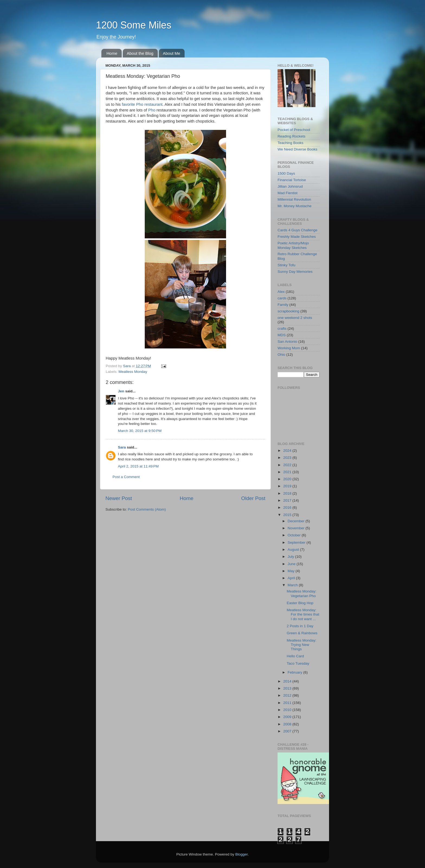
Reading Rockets (292, 136)
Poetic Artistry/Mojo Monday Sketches (293, 245)
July (291, 557)
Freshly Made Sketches (297, 237)
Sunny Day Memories (295, 272)
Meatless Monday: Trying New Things (302, 645)
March (293, 585)
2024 (288, 451)
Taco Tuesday (298, 663)
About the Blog (140, 53)
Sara (122, 447)
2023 (288, 458)
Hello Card (295, 656)
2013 (288, 688)
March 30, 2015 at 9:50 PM (140, 431)
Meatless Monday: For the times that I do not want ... (303, 614)
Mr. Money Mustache (294, 206)
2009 (288, 717)
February (295, 672)
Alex (281, 292)
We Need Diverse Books (297, 149)
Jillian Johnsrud (290, 186)
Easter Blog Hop (300, 603)
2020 (288, 479)
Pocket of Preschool (294, 130)
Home (112, 53)
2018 (288, 493)
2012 (288, 695)
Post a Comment (126, 477)
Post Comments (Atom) (147, 509)
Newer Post (119, 498)
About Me (172, 53)
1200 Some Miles (134, 25)
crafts (282, 329)
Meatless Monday (133, 372)
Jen (121, 391)
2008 (288, 724)
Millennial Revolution (294, 199)
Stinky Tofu (286, 265)
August (294, 550)
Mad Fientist (288, 193)
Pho (152, 110)
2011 (288, 703)
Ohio (281, 355)
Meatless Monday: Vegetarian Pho (302, 593)
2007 (288, 731)
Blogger (242, 854)
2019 (288, 486)
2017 (288, 500)
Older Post (253, 498)
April (292, 578)
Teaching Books (290, 143)
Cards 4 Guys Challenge (297, 230)
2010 (288, 710)
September (297, 542)
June (292, 564)
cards (282, 298)
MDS (282, 335)
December (297, 521)
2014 (288, 681)
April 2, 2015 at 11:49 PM (138, 466)
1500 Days (286, 173)
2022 (288, 465)
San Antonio (287, 342)
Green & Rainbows (302, 633)
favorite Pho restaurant (142, 104)
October (295, 535)
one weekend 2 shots (295, 318)
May (292, 571)
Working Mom (289, 348)
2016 (288, 507)
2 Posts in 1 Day (300, 626)
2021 (288, 472)
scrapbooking (288, 311)
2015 (288, 515)
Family (283, 305)
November (297, 528)
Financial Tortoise (292, 180)
